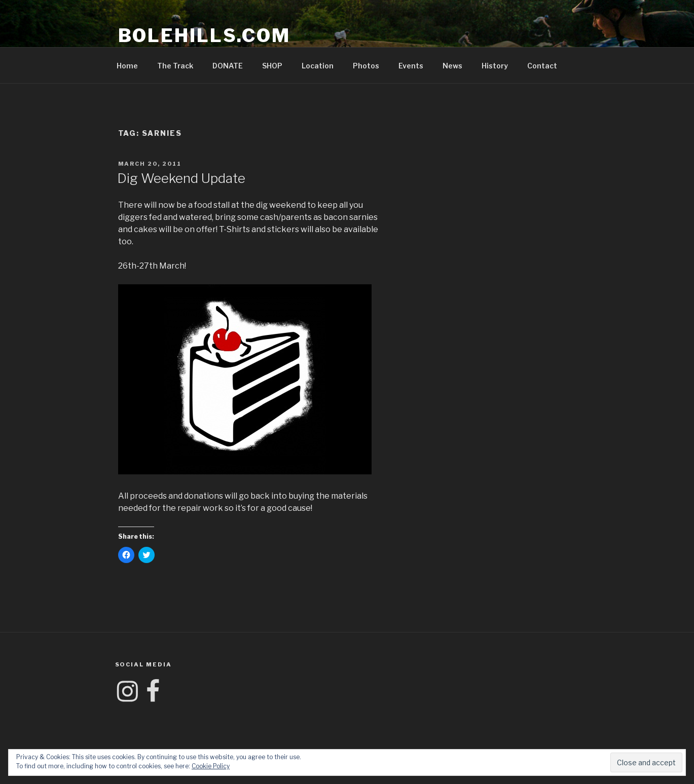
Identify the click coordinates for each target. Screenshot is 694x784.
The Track (175, 66)
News (452, 66)
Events (411, 66)
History (495, 66)
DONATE (228, 66)
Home (127, 66)
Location (318, 66)
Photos (366, 66)
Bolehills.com (204, 35)
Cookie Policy (211, 766)
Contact (542, 66)
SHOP (272, 66)
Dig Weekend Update (181, 178)
